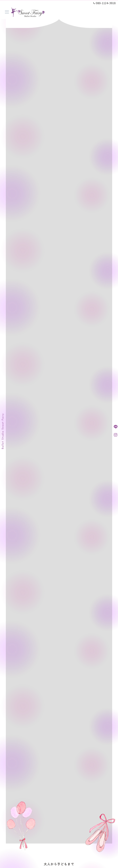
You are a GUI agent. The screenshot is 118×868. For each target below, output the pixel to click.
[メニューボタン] (7, 12)
